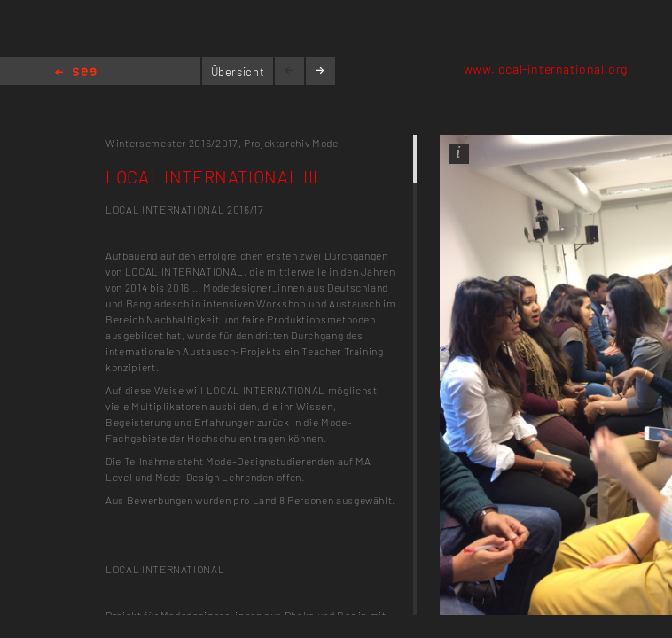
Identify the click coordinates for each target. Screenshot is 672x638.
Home (76, 73)
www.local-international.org (546, 69)
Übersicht (238, 72)
